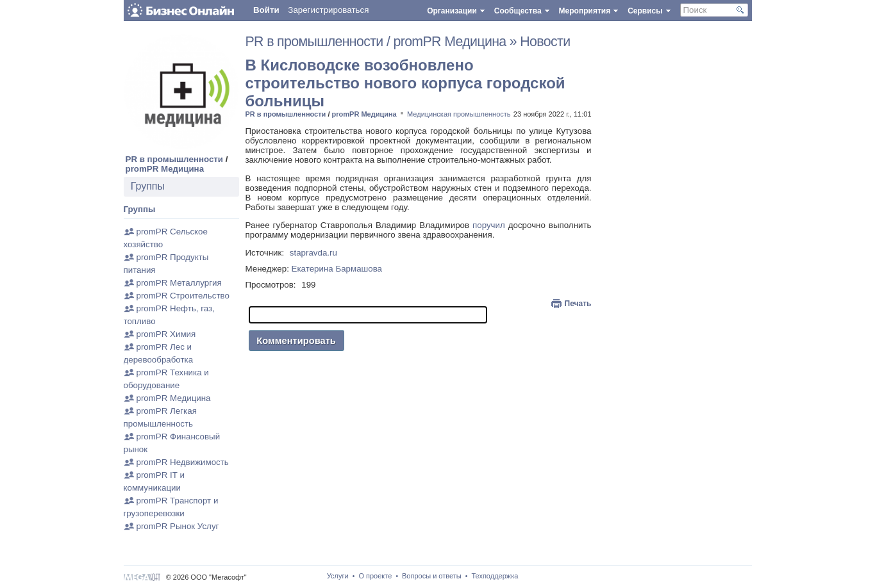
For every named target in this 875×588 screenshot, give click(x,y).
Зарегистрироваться (328, 10)
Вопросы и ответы (432, 576)
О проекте (375, 576)
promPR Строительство (183, 296)
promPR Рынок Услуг (178, 526)
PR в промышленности (175, 159)
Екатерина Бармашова (337, 269)
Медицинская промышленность (459, 114)
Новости (545, 42)
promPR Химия (166, 334)
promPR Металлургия (179, 283)
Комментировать (296, 341)
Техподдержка (495, 576)
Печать (578, 304)
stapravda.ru (313, 253)
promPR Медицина (165, 169)
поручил (489, 225)
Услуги (338, 576)
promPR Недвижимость (183, 462)
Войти (266, 10)
